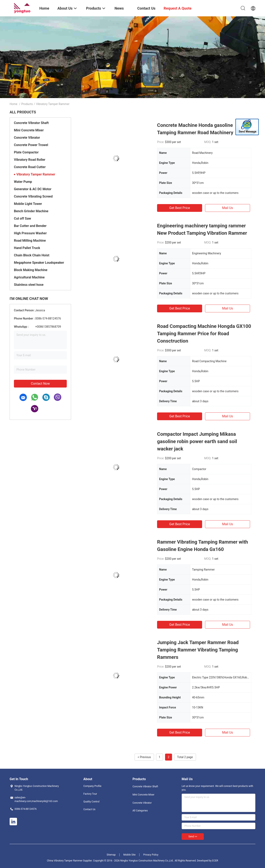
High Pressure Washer (30, 233)
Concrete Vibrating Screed (33, 196)
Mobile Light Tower (28, 204)
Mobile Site (129, 855)
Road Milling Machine (30, 241)
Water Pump (23, 182)
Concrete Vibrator (27, 138)
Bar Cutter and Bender (30, 226)
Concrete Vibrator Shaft (31, 123)
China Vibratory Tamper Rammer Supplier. (70, 861)
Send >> (193, 837)
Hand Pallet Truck (27, 248)
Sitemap (111, 855)
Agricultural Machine (29, 277)
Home (14, 104)
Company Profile (92, 786)
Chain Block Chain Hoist (32, 255)
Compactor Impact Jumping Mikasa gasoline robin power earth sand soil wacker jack (197, 441)
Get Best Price (180, 208)
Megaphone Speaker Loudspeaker (39, 263)
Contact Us (89, 809)
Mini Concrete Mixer (29, 130)
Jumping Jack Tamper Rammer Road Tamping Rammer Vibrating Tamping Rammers (198, 650)
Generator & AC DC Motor (33, 189)
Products (27, 104)
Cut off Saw (22, 218)
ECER (215, 861)
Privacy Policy (151, 855)
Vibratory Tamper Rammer (36, 174)
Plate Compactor (26, 152)
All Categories (140, 811)
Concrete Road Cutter (30, 167)
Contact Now (40, 384)
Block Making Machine (31, 270)
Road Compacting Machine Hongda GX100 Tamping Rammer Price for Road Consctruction (204, 334)
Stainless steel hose (29, 285)
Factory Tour (90, 794)
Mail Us (227, 208)
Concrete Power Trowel (31, 145)
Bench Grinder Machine (31, 211)
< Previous (144, 757)
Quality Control (91, 802)
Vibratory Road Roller (30, 160)
